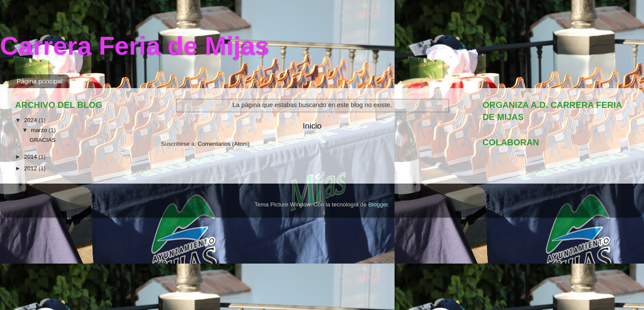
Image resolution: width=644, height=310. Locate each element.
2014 (31, 157)
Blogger (378, 204)
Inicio (312, 126)
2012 (31, 168)
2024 (31, 120)
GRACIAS (43, 140)
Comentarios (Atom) (224, 144)
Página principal (40, 81)
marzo (40, 130)
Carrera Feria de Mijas (135, 46)
